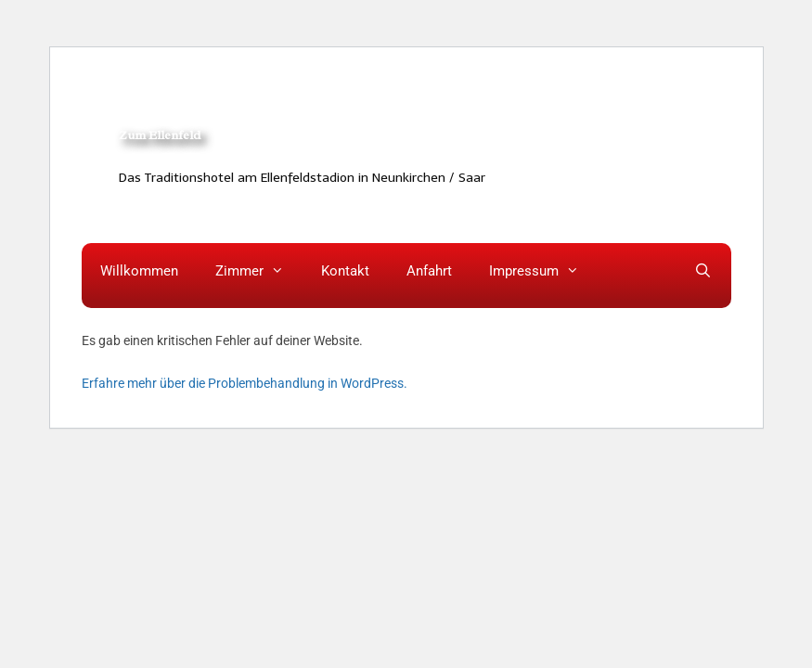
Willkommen (139, 271)
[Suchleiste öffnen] (703, 271)
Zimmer (259, 271)
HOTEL (269, 77)
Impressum (543, 271)
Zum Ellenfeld (160, 135)
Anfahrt (429, 271)
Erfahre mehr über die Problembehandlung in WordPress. (245, 383)
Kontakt (345, 271)
